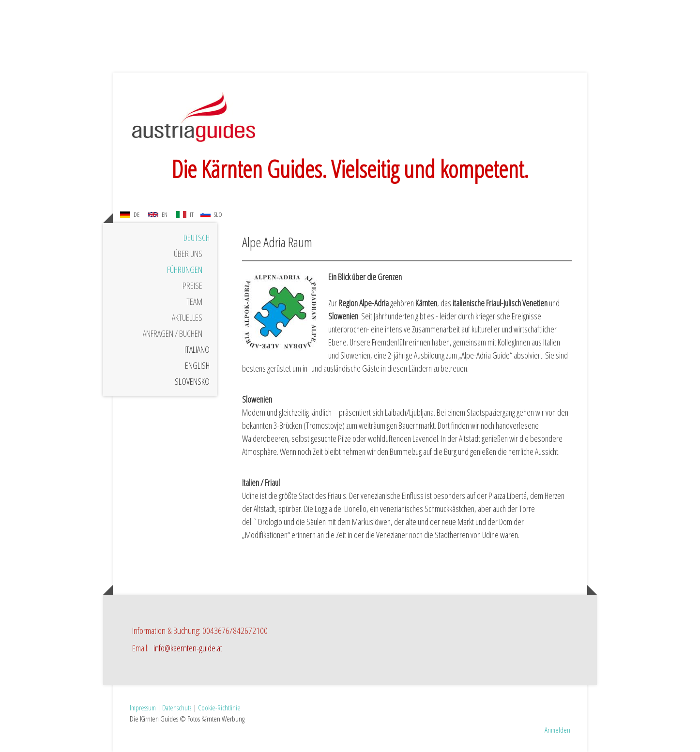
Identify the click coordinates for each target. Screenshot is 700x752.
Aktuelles (187, 317)
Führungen (185, 270)
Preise (192, 286)
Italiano (197, 349)
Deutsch (197, 238)
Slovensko (192, 381)
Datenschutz (177, 707)
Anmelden (557, 730)
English (197, 365)
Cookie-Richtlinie (219, 707)
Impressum (143, 707)
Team (194, 301)
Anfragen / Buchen (173, 333)
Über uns (188, 254)
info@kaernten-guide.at (188, 648)
